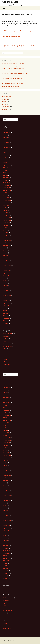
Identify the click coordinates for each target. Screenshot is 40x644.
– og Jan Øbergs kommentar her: (11, 37)
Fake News (34, 46)
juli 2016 (5, 278)
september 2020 (7, 190)
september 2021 (7, 165)
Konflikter (4, 104)
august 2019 (6, 205)
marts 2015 (6, 316)
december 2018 (7, 218)
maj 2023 (5, 135)
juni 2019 (5, 208)
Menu (3, 8)
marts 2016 (6, 288)
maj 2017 (5, 253)
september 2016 (7, 273)
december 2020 (7, 183)
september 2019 (7, 203)
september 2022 (7, 148)
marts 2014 (6, 321)
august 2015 (6, 306)
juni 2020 (5, 195)
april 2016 (5, 286)
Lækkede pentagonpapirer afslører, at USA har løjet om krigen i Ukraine (19, 71)
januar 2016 (6, 293)
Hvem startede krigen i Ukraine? (9, 76)
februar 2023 (6, 143)
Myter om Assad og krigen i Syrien (13, 46)
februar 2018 (6, 235)
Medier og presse (6, 107)
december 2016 (7, 265)
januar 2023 (6, 145)
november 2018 (7, 220)
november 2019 (7, 200)
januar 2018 (6, 238)
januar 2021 (6, 180)
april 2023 (5, 137)
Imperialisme (5, 99)
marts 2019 (6, 213)
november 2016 (7, 268)
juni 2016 (5, 280)
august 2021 (6, 168)
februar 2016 (6, 291)
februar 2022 (6, 155)
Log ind (5, 359)
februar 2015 (6, 318)
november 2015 (7, 298)
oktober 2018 (6, 223)
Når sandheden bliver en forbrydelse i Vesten (12, 84)
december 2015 (7, 296)
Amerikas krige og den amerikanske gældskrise (13, 69)
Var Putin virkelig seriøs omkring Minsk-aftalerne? (13, 66)
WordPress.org (7, 367)
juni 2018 (5, 230)
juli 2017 (5, 248)
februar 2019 (6, 215)
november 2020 (7, 185)
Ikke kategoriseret (19, 17)
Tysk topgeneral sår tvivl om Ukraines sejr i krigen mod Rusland (17, 81)
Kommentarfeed (7, 364)
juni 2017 (5, 250)
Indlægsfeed (6, 362)
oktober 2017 (6, 243)
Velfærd (4, 112)
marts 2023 (6, 140)
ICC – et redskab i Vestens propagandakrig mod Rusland (15, 74)
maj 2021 (5, 173)
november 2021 (7, 160)
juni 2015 (5, 308)
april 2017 (5, 255)
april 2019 (5, 210)
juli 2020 (5, 193)
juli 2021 (5, 170)
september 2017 (7, 245)
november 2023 (7, 130)
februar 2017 (6, 260)
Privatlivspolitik (5, 641)
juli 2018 (5, 228)
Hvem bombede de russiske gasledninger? (12, 79)
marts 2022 (6, 153)
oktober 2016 (6, 270)
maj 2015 (5, 311)
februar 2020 (6, 198)
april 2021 (5, 175)
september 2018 (7, 225)
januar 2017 (6, 263)
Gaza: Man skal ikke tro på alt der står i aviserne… (13, 64)
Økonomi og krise (6, 109)
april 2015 (5, 313)
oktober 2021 (6, 163)
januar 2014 (6, 323)
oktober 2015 (6, 301)
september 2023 (7, 132)
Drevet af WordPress (16, 641)
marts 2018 (6, 233)
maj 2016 (5, 283)
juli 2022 (5, 150)
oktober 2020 (6, 188)
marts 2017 (6, 258)
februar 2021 (6, 178)
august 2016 (6, 275)
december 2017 (7, 240)
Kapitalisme (4, 102)
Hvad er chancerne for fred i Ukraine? (10, 86)
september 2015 (7, 303)
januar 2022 (6, 158)
